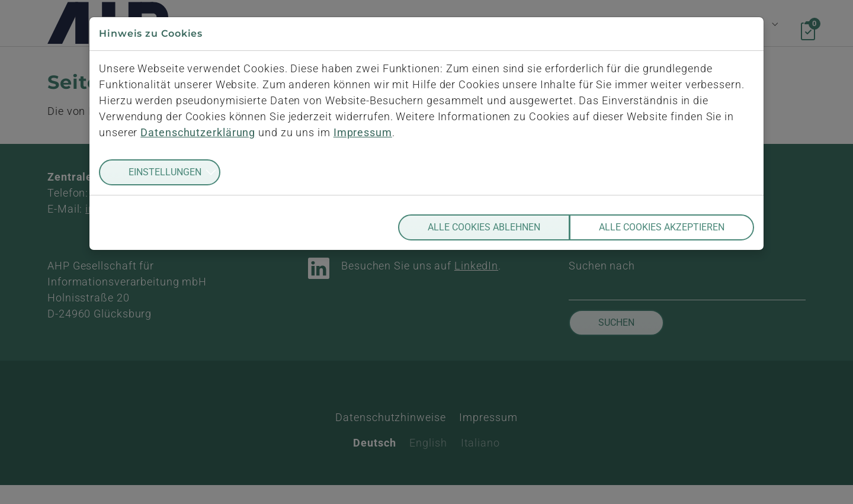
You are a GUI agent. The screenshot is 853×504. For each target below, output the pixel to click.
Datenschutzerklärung (198, 132)
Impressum (363, 132)
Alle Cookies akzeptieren (662, 227)
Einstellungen (165, 172)
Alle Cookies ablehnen (484, 227)
